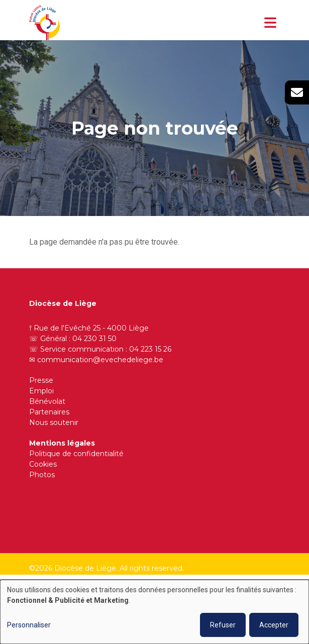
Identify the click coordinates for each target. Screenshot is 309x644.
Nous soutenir (54, 422)
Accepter (274, 625)
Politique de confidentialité (76, 454)
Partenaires (49, 412)
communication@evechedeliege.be (100, 360)
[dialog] (154, 612)
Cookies (43, 464)
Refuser (223, 625)
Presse (41, 380)
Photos (42, 475)
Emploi (41, 391)
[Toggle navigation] (270, 23)
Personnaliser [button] (29, 625)
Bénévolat (47, 401)
